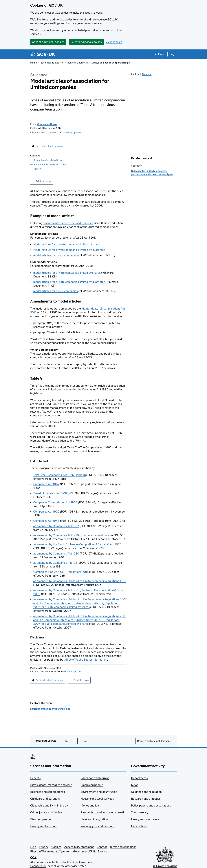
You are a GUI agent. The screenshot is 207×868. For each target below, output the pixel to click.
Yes (70, 741)
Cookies (56, 847)
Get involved (139, 826)
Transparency (140, 812)
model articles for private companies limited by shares (67, 273)
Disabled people (40, 819)
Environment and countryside (99, 792)
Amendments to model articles (50, 164)
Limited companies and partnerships (111, 63)
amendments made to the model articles (68, 223)
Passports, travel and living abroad (102, 812)
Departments (139, 778)
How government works (146, 819)
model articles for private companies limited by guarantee (69, 282)
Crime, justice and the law (46, 812)
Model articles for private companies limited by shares (67, 244)
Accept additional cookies (48, 42)
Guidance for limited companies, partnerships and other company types (152, 173)
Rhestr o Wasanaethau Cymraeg (50, 851)
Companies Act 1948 (46, 521)
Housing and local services (97, 799)
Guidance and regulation (146, 792)
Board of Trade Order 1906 (50, 493)
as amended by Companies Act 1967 (56, 526)
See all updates (73, 133)
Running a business (78, 63)
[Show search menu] (172, 54)
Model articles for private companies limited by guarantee (69, 250)
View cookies (114, 42)
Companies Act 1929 (46, 512)
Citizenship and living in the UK (49, 805)
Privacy (44, 847)
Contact (102, 847)
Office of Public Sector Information (85, 660)
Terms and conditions (123, 847)
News (135, 785)
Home (33, 63)
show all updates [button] (72, 671)
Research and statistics (146, 799)
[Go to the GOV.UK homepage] (43, 54)
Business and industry (52, 63)
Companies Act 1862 (46, 484)
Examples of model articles (48, 160)
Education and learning (95, 778)
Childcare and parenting (45, 799)
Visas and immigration (94, 819)
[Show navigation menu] (160, 54)
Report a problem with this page (154, 741)
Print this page (44, 181)
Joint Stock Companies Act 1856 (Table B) (60, 475)
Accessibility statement (79, 847)
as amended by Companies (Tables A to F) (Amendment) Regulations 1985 (80, 581)
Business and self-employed (48, 792)
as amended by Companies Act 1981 (56, 563)
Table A (38, 169)
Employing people (92, 785)
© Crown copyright (165, 866)
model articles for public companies (56, 255)
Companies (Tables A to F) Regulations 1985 (61, 572)
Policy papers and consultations (151, 805)
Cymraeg (147, 74)
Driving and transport (44, 826)
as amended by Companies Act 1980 (56, 554)
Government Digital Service (90, 851)
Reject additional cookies (86, 42)
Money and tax (90, 805)
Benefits (35, 778)
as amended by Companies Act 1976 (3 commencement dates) (72, 535)
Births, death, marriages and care (51, 785)
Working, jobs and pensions (98, 826)
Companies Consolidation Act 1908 (55, 502)
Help (33, 847)
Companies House (47, 124)
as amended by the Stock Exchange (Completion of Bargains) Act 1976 (77, 544)
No (88, 741)
